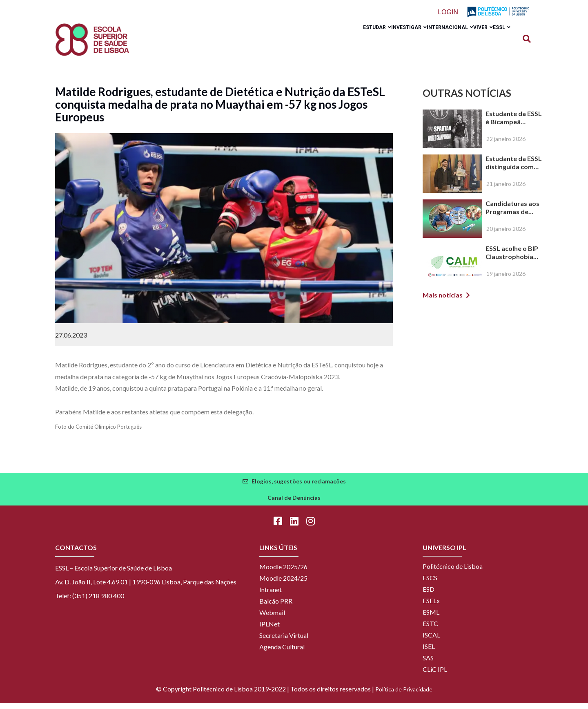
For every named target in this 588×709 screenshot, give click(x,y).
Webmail (272, 618)
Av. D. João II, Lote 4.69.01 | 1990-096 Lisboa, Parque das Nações (146, 587)
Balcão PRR (276, 607)
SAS (428, 663)
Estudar (340, 42)
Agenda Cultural (282, 652)
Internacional (430, 42)
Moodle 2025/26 (283, 572)
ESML (431, 618)
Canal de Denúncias (294, 503)
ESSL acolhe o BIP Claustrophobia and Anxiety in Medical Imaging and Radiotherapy (513, 258)
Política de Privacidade (404, 695)
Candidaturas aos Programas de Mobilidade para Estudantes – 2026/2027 (512, 213)
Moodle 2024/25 (283, 584)
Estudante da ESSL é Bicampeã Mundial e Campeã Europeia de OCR (514, 123)
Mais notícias (443, 301)
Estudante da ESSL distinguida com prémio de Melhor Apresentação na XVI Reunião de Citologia (514, 168)
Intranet (271, 595)
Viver (471, 42)
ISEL (429, 652)
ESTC (430, 629)
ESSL (498, 42)
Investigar (380, 42)
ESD (429, 595)
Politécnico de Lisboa (453, 572)
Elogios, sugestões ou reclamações (299, 487)
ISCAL (431, 641)
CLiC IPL (435, 675)
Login (450, 12)
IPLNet (269, 630)
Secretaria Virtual (284, 641)
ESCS (430, 583)
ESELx (431, 606)
